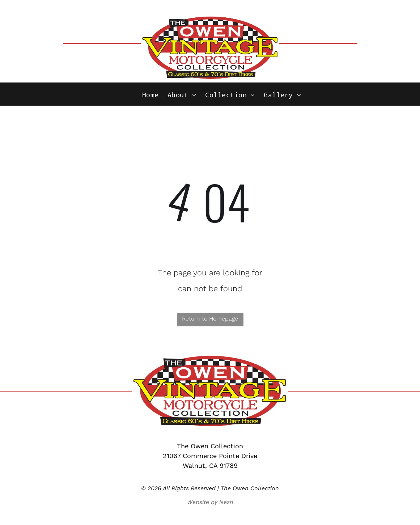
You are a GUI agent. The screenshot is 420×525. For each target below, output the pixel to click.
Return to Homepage (210, 319)
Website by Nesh (210, 502)
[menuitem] (150, 95)
